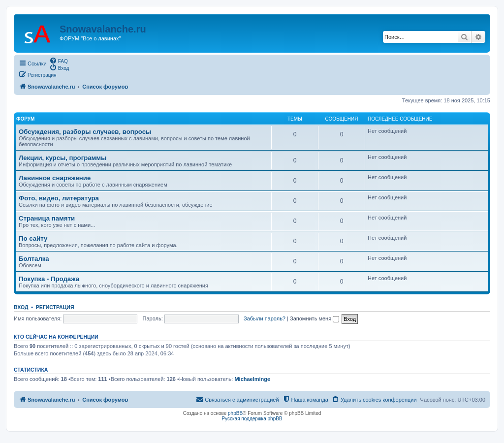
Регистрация (55, 307)
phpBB (235, 413)
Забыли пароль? (265, 318)
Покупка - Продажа (49, 279)
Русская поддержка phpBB (252, 419)
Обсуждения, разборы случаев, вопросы (85, 132)
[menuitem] (59, 61)
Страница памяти (47, 218)
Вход (21, 307)
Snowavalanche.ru (103, 29)
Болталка (34, 259)
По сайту (33, 238)
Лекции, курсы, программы (63, 158)
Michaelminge (252, 379)
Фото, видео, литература (59, 198)
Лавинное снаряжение (55, 178)
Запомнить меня (315, 318)
